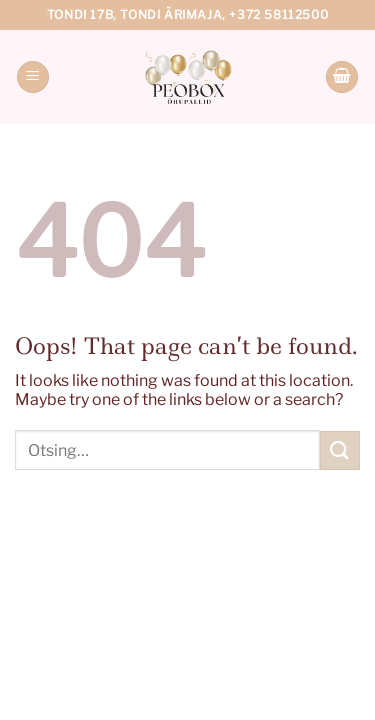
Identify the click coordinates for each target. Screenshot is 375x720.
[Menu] (33, 77)
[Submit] (340, 450)
